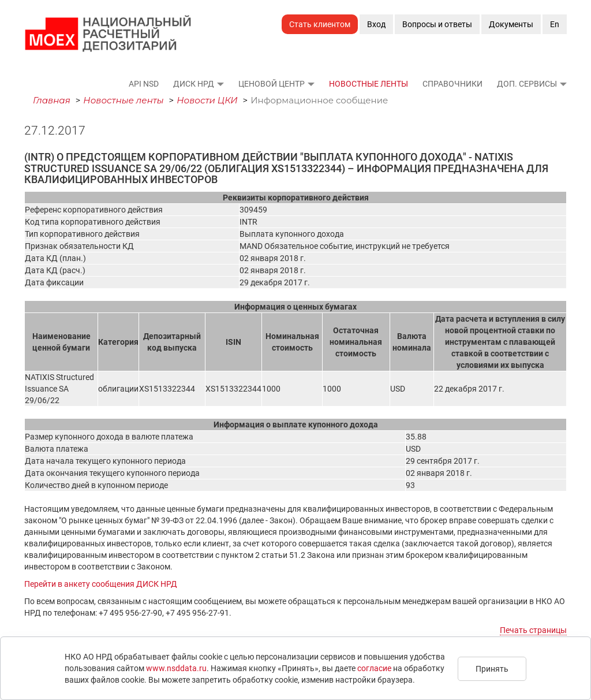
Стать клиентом (320, 24)
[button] (220, 84)
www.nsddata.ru (176, 668)
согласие (374, 668)
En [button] (555, 24)
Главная (52, 100)
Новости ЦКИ (207, 100)
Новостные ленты (369, 84)
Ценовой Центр (272, 84)
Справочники (452, 84)
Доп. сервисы (527, 84)
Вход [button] (376, 24)
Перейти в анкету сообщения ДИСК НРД (101, 584)
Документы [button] (511, 24)
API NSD (144, 84)
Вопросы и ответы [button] (437, 24)
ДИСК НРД (194, 84)
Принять (492, 669)
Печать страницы (533, 630)
